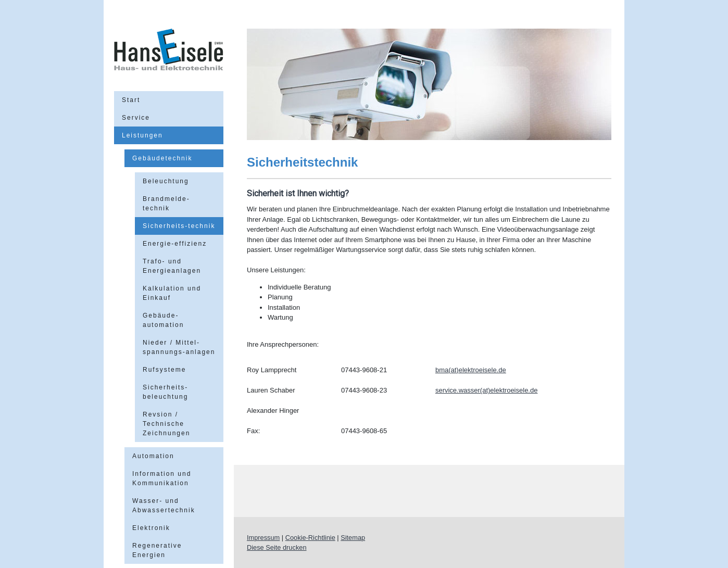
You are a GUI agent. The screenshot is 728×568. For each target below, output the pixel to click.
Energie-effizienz (175, 244)
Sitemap (353, 538)
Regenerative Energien (157, 550)
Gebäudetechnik (162, 158)
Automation (153, 456)
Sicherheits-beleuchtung (165, 392)
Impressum (263, 538)
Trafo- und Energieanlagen (172, 266)
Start (131, 100)
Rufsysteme (164, 370)
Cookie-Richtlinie (310, 538)
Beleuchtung (166, 181)
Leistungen (142, 135)
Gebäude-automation (163, 320)
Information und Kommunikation (162, 478)
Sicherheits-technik (179, 226)
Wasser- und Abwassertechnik (164, 506)
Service (136, 118)
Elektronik (151, 528)
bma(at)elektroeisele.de (471, 370)
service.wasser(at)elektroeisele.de (487, 390)
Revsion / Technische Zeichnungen (166, 424)
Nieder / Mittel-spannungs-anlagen (179, 347)
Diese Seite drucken (277, 547)
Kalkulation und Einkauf (172, 293)
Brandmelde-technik (166, 204)
